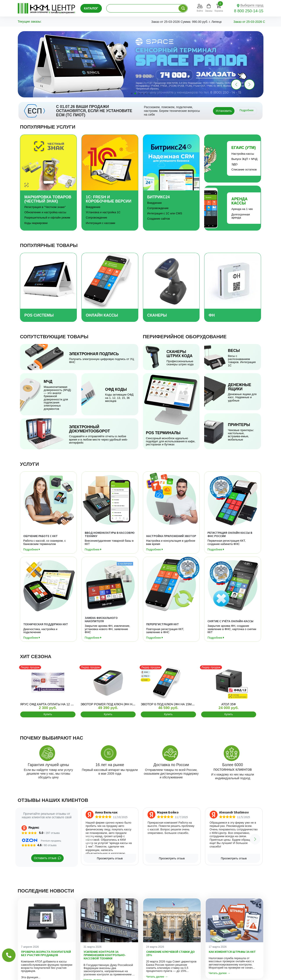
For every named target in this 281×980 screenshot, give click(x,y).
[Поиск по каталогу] (183, 8)
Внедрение (93, 207)
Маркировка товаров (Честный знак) (48, 199)
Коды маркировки (36, 223)
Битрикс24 (159, 197)
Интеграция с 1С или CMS (165, 213)
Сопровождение (96, 218)
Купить (48, 714)
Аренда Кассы (240, 201)
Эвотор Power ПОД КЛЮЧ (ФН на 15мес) (114, 704)
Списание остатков (244, 169)
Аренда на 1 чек (242, 209)
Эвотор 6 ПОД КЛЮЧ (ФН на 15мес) (169, 704)
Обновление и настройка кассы (45, 212)
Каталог (91, 8)
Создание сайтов (159, 219)
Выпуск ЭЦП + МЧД (244, 159)
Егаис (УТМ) (244, 148)
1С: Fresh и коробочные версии (109, 199)
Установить (224, 111)
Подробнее (247, 110)
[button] (249, 84)
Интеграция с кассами (101, 223)
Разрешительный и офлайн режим (47, 218)
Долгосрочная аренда (241, 216)
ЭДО (234, 164)
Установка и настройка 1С (103, 212)
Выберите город (252, 5)
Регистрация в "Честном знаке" (45, 207)
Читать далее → (157, 977)
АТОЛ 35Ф (229, 704)
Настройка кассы (243, 154)
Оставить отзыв (47, 858)
